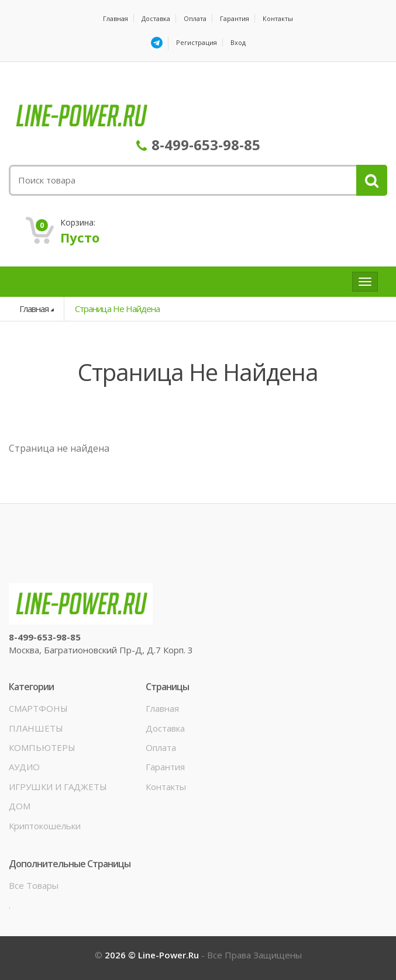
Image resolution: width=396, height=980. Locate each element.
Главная (116, 18)
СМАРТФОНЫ (38, 708)
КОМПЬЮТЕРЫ (42, 747)
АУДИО (24, 767)
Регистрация (197, 42)
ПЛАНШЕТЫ (36, 728)
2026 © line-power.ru (153, 955)
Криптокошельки (45, 826)
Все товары (34, 885)
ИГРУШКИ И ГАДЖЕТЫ (58, 787)
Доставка (156, 18)
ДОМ (20, 806)
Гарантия (235, 18)
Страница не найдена (117, 309)
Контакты (278, 18)
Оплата (195, 18)
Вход (238, 42)
